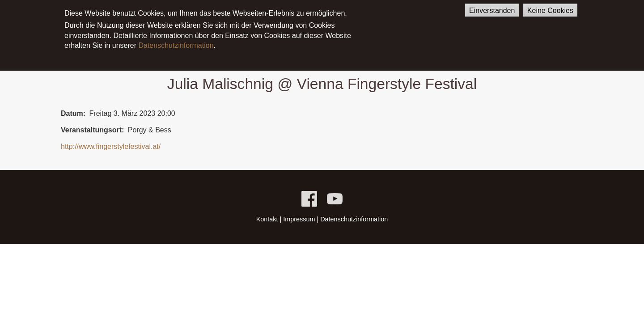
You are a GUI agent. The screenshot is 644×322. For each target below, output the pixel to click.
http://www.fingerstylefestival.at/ (111, 146)
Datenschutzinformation (176, 41)
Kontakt (267, 219)
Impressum (299, 219)
